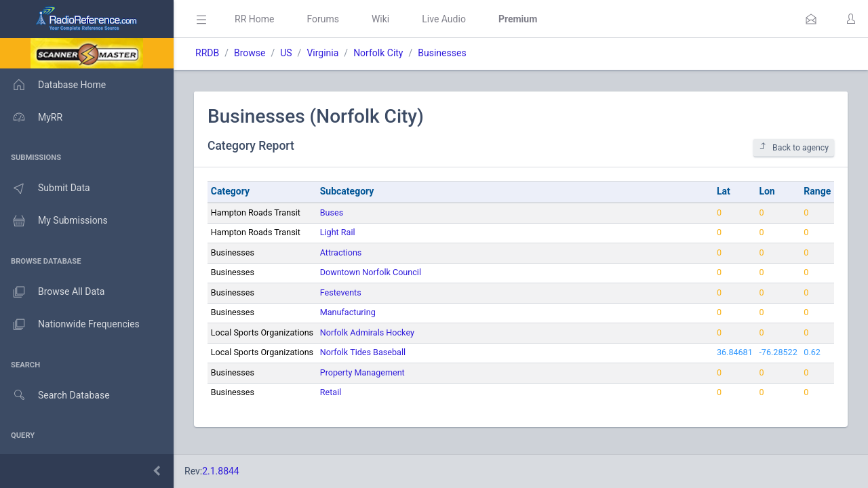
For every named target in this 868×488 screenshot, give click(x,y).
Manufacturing (348, 312)
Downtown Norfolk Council (371, 272)
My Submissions (54, 221)
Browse (250, 53)
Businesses (442, 53)
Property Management (362, 372)
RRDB (207, 53)
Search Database (55, 395)
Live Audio (444, 19)
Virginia (322, 53)
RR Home (254, 19)
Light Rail (338, 232)
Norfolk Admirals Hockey (367, 332)
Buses (332, 212)
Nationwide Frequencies (70, 325)
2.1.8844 (221, 471)
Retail (331, 392)
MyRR (31, 117)
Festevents (341, 292)
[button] (811, 19)
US (286, 53)
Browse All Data (52, 292)
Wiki (380, 19)
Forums (323, 19)
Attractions (341, 252)
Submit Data (45, 188)
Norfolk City (378, 53)
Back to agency (794, 147)
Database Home (53, 85)
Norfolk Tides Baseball (363, 352)
